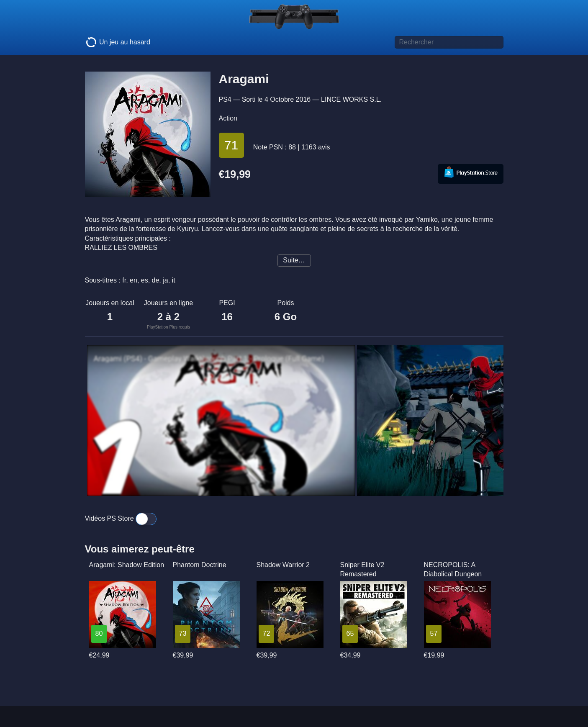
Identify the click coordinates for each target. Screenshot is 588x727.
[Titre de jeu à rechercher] (449, 42)
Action (228, 118)
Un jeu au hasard (118, 42)
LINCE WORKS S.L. (351, 99)
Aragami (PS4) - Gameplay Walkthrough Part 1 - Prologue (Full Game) (209, 359)
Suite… (294, 260)
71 (231, 145)
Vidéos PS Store (121, 518)
